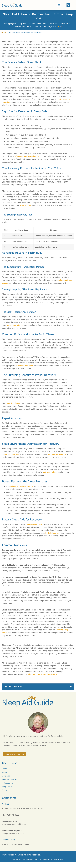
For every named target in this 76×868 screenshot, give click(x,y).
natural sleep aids (34, 524)
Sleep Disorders (9, 780)
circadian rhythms (15, 325)
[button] (59, 5)
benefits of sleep (14, 403)
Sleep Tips (7, 787)
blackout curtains (12, 454)
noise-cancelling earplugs (22, 486)
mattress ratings (50, 472)
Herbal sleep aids (53, 533)
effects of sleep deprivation (27, 156)
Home (4, 32)
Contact (5, 790)
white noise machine (57, 454)
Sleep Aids (7, 776)
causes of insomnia (24, 366)
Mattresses (8, 783)
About (4, 772)
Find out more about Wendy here (43, 674)
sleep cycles (26, 205)
